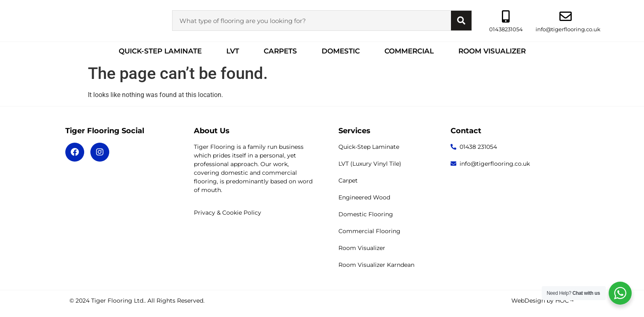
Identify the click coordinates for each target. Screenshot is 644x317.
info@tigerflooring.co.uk (568, 29)
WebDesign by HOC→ (543, 301)
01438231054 (506, 29)
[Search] (461, 21)
